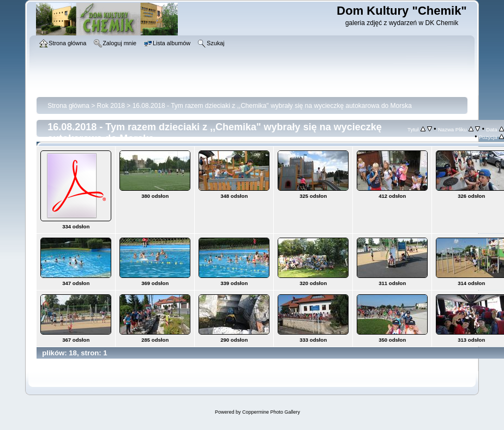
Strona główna (68, 106)
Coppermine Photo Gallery (271, 412)
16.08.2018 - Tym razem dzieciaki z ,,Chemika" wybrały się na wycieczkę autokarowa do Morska (272, 106)
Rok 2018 (111, 106)
